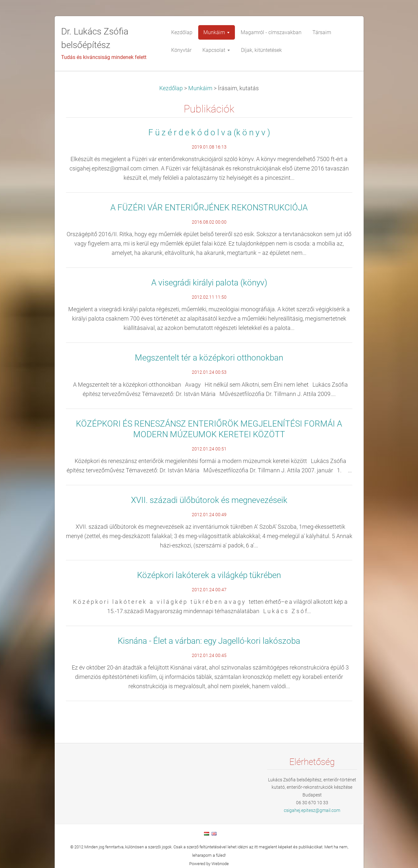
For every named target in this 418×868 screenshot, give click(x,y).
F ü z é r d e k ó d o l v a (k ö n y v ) (209, 132)
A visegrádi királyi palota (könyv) (209, 283)
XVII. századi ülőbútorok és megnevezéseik (209, 500)
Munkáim (200, 88)
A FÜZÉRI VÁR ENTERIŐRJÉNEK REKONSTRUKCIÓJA (209, 207)
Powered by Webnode (209, 864)
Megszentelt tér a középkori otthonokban (209, 358)
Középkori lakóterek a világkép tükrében (209, 575)
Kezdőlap (171, 88)
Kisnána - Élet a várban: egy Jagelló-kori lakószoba (209, 641)
